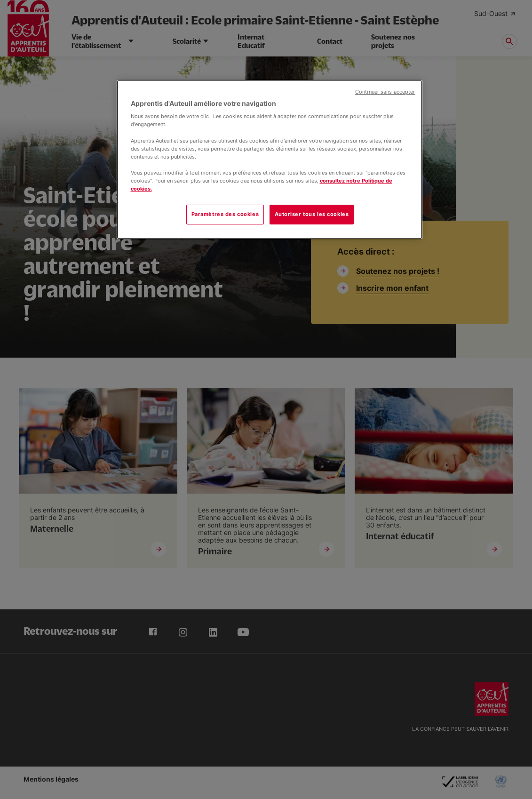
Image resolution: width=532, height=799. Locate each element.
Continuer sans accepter (385, 92)
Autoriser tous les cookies (312, 214)
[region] (270, 160)
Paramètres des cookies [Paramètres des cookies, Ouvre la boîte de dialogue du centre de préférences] (225, 214)
